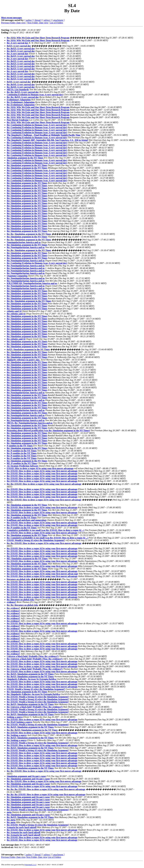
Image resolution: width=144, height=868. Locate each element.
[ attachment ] (58, 20)
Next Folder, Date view (38, 23)
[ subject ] (47, 20)
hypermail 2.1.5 (30, 865)
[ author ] (29, 20)
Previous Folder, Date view (13, 23)
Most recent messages (11, 18)
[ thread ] (38, 20)
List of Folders (56, 23)
